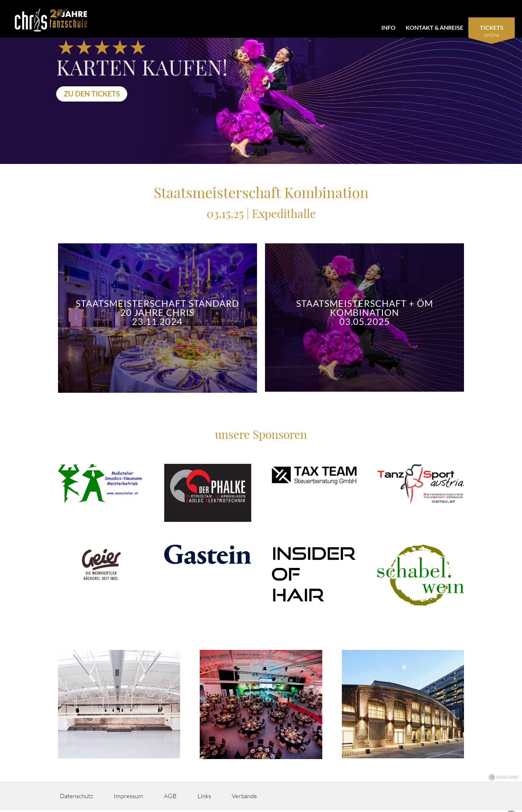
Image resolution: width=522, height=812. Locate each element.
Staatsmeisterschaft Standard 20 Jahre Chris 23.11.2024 (158, 313)
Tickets (492, 27)
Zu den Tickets (94, 93)
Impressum (139, 798)
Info (388, 27)
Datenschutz (80, 798)
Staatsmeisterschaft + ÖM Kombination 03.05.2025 (365, 313)
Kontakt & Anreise (434, 27)
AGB (188, 798)
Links (228, 798)
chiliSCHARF (507, 779)
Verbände (275, 798)
